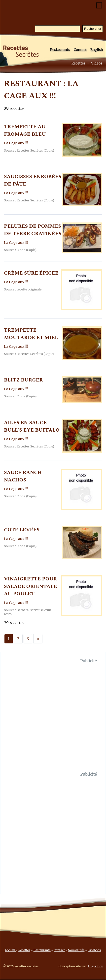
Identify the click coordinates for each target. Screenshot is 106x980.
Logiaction (96, 966)
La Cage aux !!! (16, 143)
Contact (80, 50)
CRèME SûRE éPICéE (31, 273)
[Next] (38, 639)
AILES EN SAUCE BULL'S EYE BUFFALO (32, 426)
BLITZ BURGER (23, 380)
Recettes (79, 63)
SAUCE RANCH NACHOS (23, 476)
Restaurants (60, 50)
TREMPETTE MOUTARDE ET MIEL (31, 334)
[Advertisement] (53, 717)
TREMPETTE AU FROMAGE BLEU (25, 130)
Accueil (10, 950)
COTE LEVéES (22, 530)
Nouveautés (76, 950)
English (97, 50)
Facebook (94, 950)
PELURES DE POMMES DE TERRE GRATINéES (33, 230)
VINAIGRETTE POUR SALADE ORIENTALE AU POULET (31, 586)
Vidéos (97, 63)
